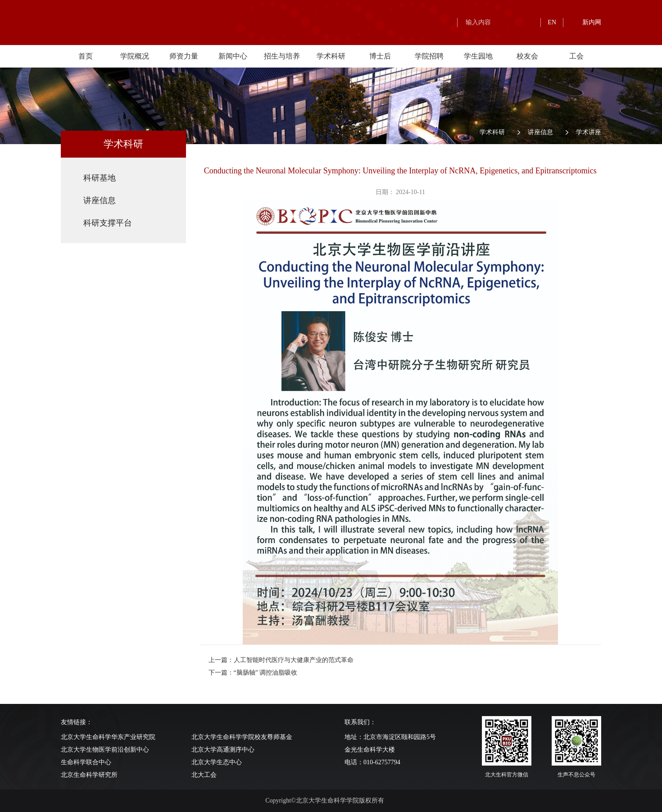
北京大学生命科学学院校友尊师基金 (242, 737)
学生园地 (478, 56)
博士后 (380, 56)
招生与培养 (282, 56)
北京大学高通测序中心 (223, 750)
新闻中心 (233, 56)
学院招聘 (429, 56)
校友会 (527, 56)
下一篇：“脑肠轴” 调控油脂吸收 (253, 673)
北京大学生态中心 (217, 762)
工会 (576, 56)
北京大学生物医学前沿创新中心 (105, 750)
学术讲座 (589, 132)
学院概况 (135, 56)
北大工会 (204, 775)
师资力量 (184, 56)
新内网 (592, 22)
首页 (86, 56)
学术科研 (331, 56)
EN (552, 22)
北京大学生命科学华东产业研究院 (108, 737)
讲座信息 (540, 132)
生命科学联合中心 (86, 762)
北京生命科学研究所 (89, 775)
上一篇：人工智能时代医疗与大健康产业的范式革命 (281, 660)
